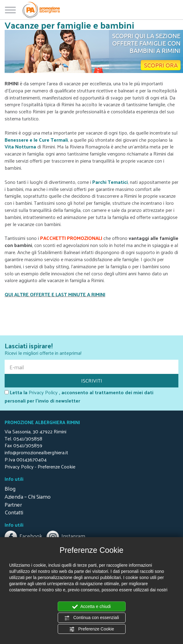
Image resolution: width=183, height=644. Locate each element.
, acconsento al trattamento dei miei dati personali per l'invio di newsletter (79, 397)
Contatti (14, 512)
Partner (13, 504)
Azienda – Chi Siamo (28, 496)
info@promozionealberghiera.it (36, 452)
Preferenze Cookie (92, 629)
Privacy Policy (43, 392)
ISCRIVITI (92, 381)
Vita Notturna (20, 146)
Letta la (16, 393)
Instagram (66, 536)
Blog (10, 488)
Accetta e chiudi (92, 607)
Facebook (24, 536)
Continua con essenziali (92, 618)
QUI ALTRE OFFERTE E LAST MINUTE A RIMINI (55, 294)
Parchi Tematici (110, 182)
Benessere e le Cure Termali (36, 140)
